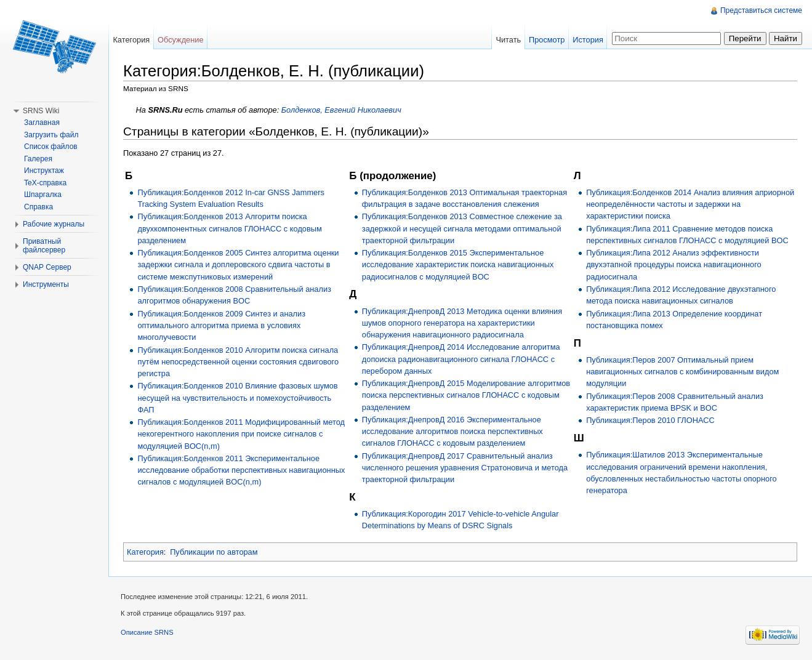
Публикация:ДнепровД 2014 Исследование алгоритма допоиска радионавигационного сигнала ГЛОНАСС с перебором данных (461, 359)
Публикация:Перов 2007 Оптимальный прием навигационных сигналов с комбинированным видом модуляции (682, 372)
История (588, 40)
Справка (38, 207)
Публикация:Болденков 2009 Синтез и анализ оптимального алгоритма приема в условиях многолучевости (221, 325)
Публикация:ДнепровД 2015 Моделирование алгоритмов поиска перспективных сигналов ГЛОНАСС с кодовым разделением (466, 395)
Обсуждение (181, 40)
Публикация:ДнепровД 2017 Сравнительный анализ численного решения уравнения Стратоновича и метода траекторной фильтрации (465, 468)
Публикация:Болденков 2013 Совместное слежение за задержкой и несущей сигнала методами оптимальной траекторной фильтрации (462, 228)
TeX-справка (45, 183)
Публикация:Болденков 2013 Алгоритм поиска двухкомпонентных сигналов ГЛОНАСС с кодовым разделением (229, 228)
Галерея (38, 159)
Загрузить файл (51, 135)
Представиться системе (761, 10)
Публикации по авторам (214, 552)
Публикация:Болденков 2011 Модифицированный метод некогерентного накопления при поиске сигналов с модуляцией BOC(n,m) (241, 434)
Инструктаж (44, 171)
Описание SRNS (147, 632)
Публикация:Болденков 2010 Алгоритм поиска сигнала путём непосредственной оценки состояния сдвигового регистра (238, 362)
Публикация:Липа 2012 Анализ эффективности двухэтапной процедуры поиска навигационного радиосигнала (674, 264)
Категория (145, 552)
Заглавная (42, 123)
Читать (508, 40)
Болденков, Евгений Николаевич (341, 110)
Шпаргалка (43, 195)
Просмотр (547, 40)
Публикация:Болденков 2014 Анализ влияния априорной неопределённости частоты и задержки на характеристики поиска (690, 204)
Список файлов (51, 147)
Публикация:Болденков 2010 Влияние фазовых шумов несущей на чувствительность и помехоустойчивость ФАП (237, 397)
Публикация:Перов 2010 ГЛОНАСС (650, 420)
